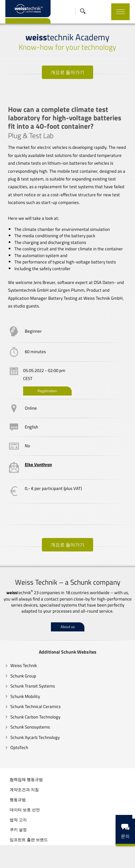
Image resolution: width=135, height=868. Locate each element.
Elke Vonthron (39, 464)
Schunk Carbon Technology (36, 717)
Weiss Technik (24, 665)
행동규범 (18, 800)
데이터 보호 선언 (25, 810)
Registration (48, 391)
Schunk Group (24, 676)
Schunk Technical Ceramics (36, 706)
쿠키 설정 (19, 830)
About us (68, 627)
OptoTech (20, 747)
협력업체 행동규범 (27, 780)
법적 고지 (19, 820)
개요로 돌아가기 (67, 72)
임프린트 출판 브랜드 (29, 840)
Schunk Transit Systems (33, 686)
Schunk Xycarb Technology (35, 737)
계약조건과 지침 (25, 790)
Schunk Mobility (25, 696)
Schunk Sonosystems (30, 727)
